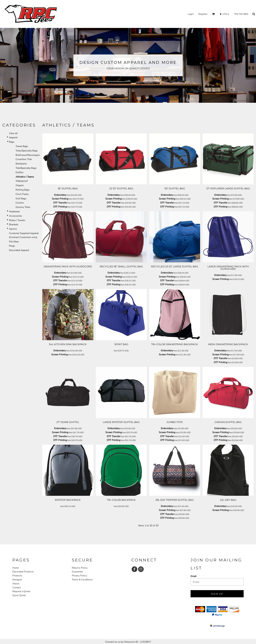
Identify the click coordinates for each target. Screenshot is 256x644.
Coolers (20, 203)
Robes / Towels (17, 220)
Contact (17, 588)
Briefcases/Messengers (28, 155)
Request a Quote (21, 591)
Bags (12, 142)
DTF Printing (60, 207)
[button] (213, 14)
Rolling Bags (23, 190)
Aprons (13, 229)
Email (194, 576)
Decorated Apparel (19, 250)
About (16, 584)
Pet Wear (14, 242)
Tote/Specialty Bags (26, 168)
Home (16, 568)
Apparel (13, 137)
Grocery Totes (23, 207)
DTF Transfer (60, 203)
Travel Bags (22, 146)
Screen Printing (60, 199)
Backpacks (21, 164)
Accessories (15, 216)
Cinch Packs (22, 194)
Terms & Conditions (82, 580)
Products (17, 576)
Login (191, 14)
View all (13, 133)
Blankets (14, 224)
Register (203, 14)
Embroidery (60, 195)
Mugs (12, 246)
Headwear (14, 211)
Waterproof (22, 181)
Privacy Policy (79, 576)
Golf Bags (21, 199)
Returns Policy (80, 568)
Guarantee (77, 572)
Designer (17, 580)
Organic (20, 185)
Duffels (20, 172)
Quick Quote (19, 595)
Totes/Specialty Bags (27, 151)
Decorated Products (23, 572)
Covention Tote (24, 159)
